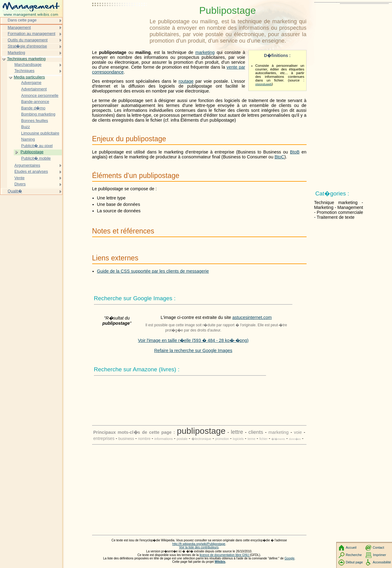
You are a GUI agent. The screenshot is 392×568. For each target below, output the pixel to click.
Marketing (16, 53)
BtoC (279, 157)
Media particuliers (29, 77)
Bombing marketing (38, 114)
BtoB (295, 152)
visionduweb (264, 84)
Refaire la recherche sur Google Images (193, 350)
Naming (28, 139)
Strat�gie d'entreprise (27, 46)
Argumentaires (27, 165)
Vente (19, 178)
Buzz (26, 127)
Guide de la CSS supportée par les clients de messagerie (153, 271)
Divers (20, 184)
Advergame (31, 83)
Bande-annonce (35, 102)
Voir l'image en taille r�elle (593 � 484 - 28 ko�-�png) (193, 340)
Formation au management (32, 34)
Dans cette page (22, 20)
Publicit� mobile (36, 158)
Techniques (24, 71)
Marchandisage (28, 64)
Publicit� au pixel (37, 146)
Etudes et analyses (31, 171)
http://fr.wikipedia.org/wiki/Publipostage (199, 544)
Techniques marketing (26, 59)
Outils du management (28, 40)
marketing (205, 52)
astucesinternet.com (252, 317)
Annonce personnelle (40, 95)
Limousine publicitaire (40, 133)
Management (19, 27)
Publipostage (32, 152)
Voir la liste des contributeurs (199, 547)
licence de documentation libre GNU (225, 555)
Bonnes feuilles (35, 121)
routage (186, 81)
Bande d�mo (33, 108)
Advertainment (34, 89)
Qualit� (15, 191)
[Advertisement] (120, 20)
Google (290, 558)
